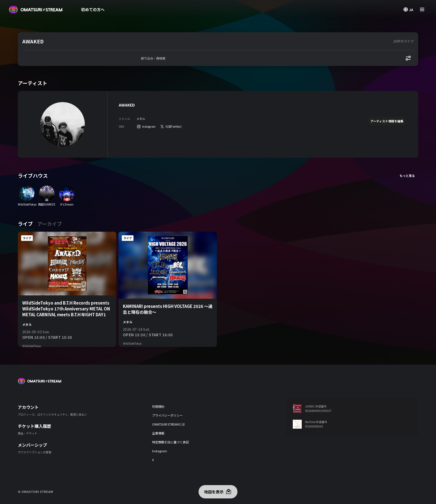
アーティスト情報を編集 (387, 121)
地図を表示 (214, 492)
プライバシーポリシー (167, 415)
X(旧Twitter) (174, 126)
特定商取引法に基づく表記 (170, 442)
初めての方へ (93, 9)
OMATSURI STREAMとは (169, 424)
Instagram (160, 451)
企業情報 (158, 433)
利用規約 (158, 406)
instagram (149, 126)
